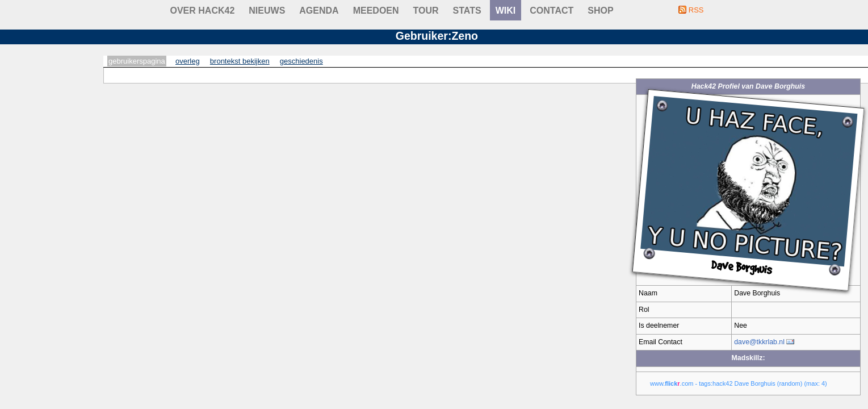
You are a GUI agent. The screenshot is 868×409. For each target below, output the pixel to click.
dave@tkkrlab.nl (759, 342)
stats (467, 11)
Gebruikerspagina (137, 61)
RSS (696, 10)
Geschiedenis (301, 61)
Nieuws (267, 11)
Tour (426, 11)
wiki (506, 11)
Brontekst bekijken (240, 61)
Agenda (319, 11)
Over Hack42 (203, 11)
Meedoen (376, 11)
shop (600, 11)
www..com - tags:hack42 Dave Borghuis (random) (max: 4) (739, 383)
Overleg (188, 61)
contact (552, 11)
